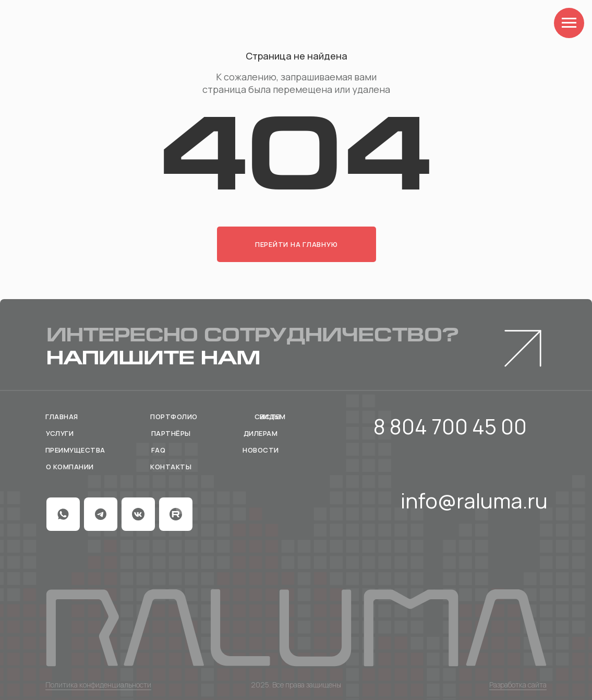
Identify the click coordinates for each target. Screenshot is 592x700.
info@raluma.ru (474, 500)
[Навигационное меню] (569, 23)
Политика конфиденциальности (98, 685)
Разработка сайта (518, 685)
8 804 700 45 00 (450, 426)
